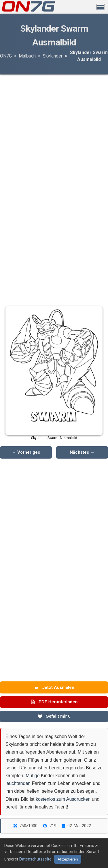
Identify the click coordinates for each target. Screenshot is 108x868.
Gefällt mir (54, 716)
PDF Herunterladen (54, 702)
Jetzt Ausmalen (54, 687)
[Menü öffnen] (101, 7)
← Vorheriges (26, 452)
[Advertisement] (54, 120)
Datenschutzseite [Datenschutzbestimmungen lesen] (36, 859)
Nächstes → (82, 452)
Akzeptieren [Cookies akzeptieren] (68, 859)
